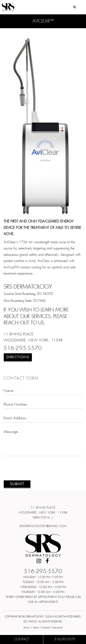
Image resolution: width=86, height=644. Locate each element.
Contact (22, 639)
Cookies (46, 628)
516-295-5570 (23, 348)
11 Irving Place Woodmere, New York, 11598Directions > (43, 513)
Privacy (27, 628)
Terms (36, 628)
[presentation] (31, 470)
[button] (75, 8)
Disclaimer (57, 628)
